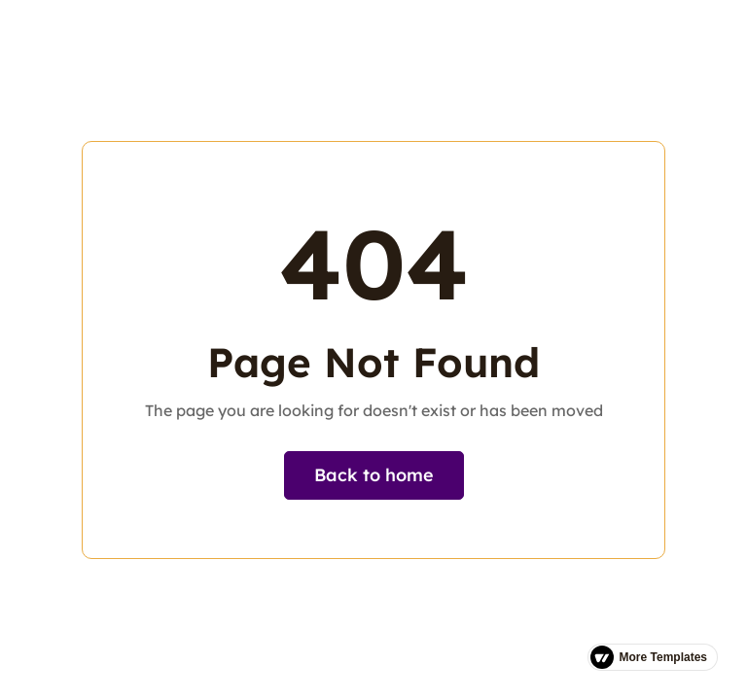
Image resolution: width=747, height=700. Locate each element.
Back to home (374, 475)
